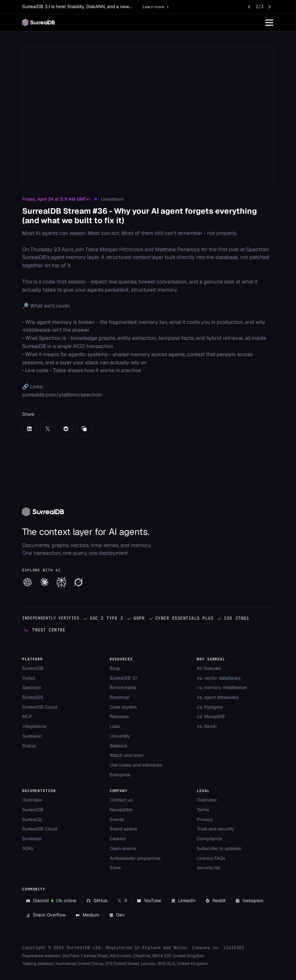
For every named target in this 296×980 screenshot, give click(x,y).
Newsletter (121, 810)
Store (115, 868)
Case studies (123, 707)
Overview (32, 800)
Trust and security (216, 829)
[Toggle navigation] (269, 22)
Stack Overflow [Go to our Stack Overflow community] (46, 915)
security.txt (208, 868)
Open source (123, 848)
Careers (118, 839)
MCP (27, 716)
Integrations (34, 726)
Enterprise (120, 775)
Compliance (209, 839)
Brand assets (123, 829)
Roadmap (120, 697)
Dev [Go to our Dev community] (117, 915)
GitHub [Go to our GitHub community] (97, 901)
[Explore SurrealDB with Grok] (78, 582)
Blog (115, 668)
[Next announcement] (269, 7)
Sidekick (118, 746)
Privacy (205, 819)
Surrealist (32, 736)
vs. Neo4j (207, 726)
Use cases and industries (136, 765)
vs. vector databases (219, 678)
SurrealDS (33, 697)
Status (29, 746)
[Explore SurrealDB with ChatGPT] (27, 582)
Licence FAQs (211, 858)
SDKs (28, 848)
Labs (115, 726)
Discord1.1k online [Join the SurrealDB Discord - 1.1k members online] (51, 901)
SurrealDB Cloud (40, 707)
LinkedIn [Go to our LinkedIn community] (183, 901)
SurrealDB (33, 668)
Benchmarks (123, 687)
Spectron (32, 687)
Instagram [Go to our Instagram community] (249, 901)
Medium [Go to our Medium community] (87, 915)
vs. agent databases (218, 697)
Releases (119, 716)
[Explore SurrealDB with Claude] (44, 582)
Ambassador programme (135, 858)
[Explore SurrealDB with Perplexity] (61, 582)
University (120, 736)
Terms (203, 810)
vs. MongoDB (211, 716)
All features (209, 668)
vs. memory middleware (222, 687)
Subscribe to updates (219, 848)
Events (117, 819)
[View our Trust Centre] (44, 630)
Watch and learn (127, 755)
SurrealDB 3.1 (124, 678)
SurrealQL (32, 819)
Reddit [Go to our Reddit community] (215, 901)
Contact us (121, 800)
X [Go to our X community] (122, 901)
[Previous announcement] (250, 7)
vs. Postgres (210, 707)
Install (29, 678)
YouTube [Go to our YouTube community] (149, 901)
